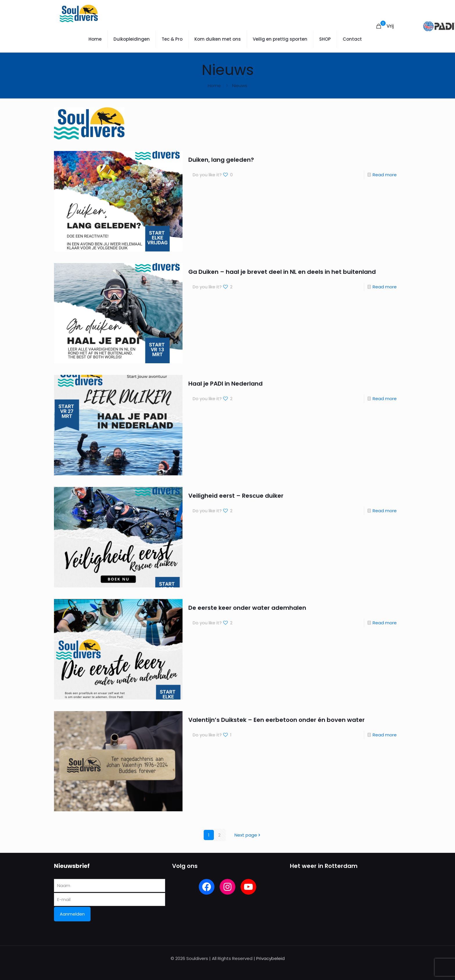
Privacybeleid (270, 958)
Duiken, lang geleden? (221, 160)
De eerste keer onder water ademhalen (247, 608)
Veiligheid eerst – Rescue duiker (236, 496)
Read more (385, 175)
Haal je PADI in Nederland (225, 384)
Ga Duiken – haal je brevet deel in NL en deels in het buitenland (282, 272)
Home (214, 86)
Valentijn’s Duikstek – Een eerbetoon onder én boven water (277, 720)
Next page (248, 835)
